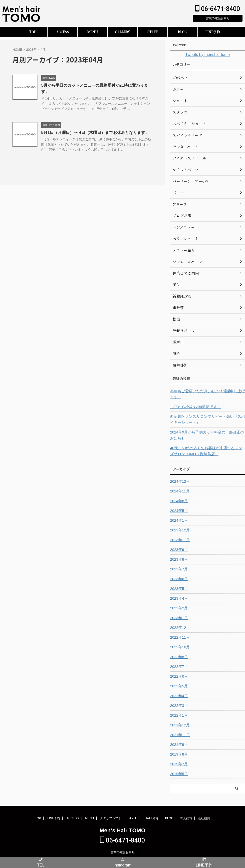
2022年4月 (178, 696)
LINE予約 (213, 32)
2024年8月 (178, 501)
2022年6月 (178, 676)
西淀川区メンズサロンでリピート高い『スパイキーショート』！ (207, 420)
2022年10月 (179, 647)
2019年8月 (178, 754)
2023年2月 (178, 608)
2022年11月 (179, 637)
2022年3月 (178, 706)
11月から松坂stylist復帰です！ (194, 407)
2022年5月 (178, 686)
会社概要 (204, 818)
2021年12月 (179, 725)
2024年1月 (178, 520)
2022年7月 (178, 667)
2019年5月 (178, 774)
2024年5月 (178, 511)
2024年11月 (179, 491)
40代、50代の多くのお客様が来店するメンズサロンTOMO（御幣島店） (207, 451)
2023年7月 (178, 569)
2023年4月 (178, 598)
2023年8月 (178, 559)
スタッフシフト (111, 818)
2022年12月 (179, 628)
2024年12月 (179, 481)
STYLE (132, 818)
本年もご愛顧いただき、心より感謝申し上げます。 (207, 394)
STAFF (152, 32)
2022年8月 (178, 657)
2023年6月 (178, 579)
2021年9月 (178, 745)
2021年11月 (179, 735)
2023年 (31, 50)
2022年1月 (178, 715)
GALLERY (122, 32)
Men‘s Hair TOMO (122, 830)
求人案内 (186, 818)
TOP (33, 32)
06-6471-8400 (218, 9)
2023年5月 (178, 589)
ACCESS (63, 32)
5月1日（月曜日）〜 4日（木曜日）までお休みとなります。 (95, 133)
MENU (93, 32)
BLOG (182, 32)
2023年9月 (178, 550)
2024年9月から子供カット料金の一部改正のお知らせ (206, 435)
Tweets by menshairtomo (208, 55)
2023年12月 (179, 530)
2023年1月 (178, 618)
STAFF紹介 (151, 818)
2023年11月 (179, 540)
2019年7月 (178, 764)
